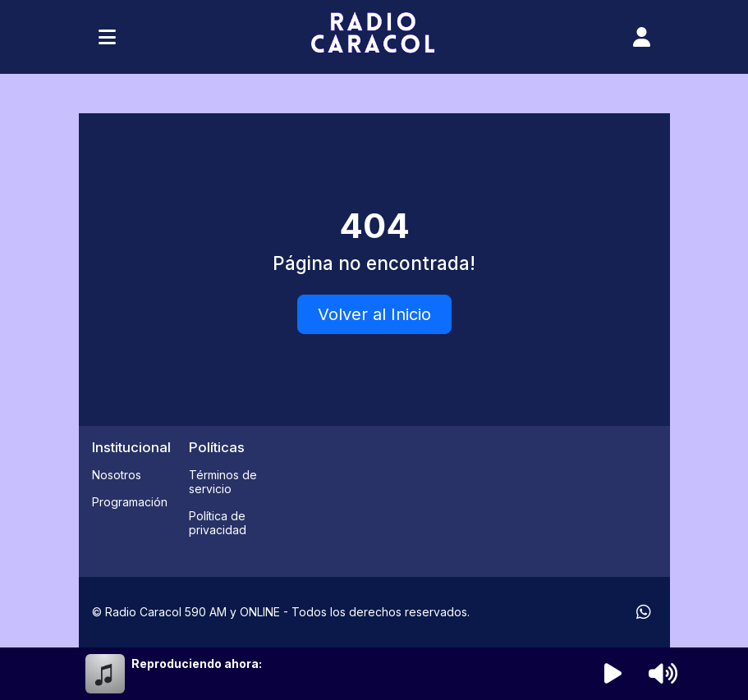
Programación (130, 502)
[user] (642, 37)
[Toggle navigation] (107, 37)
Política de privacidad (218, 523)
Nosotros (117, 475)
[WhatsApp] (644, 612)
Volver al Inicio (374, 314)
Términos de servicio (223, 482)
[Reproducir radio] (613, 674)
